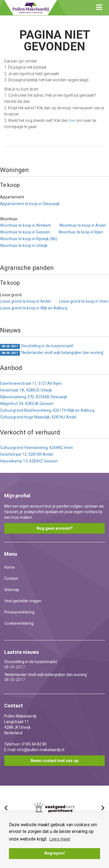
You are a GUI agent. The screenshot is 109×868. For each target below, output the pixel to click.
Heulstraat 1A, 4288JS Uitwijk (26, 390)
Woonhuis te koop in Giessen (25, 232)
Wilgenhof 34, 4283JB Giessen (27, 404)
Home (10, 567)
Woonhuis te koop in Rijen (81, 232)
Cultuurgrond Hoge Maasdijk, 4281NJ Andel (38, 417)
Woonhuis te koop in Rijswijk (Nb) (29, 239)
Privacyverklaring (19, 612)
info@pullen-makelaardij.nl (41, 750)
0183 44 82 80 (34, 744)
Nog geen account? (55, 528)
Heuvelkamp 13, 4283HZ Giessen (29, 461)
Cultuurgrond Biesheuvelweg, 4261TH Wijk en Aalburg (47, 410)
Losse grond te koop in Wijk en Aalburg (34, 308)
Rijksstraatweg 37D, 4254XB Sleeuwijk (34, 397)
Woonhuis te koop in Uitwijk (24, 246)
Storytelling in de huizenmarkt (37, 346)
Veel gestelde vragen (23, 601)
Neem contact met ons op (54, 761)
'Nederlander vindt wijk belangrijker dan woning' (52, 353)
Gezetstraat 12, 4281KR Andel (27, 454)
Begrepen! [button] (55, 853)
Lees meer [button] (60, 839)
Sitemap (12, 590)
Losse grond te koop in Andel (25, 301)
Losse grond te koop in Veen (84, 301)
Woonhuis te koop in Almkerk (25, 225)
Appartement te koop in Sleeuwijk (30, 204)
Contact (11, 578)
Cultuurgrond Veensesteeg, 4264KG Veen (36, 448)
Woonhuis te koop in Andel (82, 225)
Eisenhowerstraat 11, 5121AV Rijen (31, 383)
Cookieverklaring (19, 623)
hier (72, 121)
